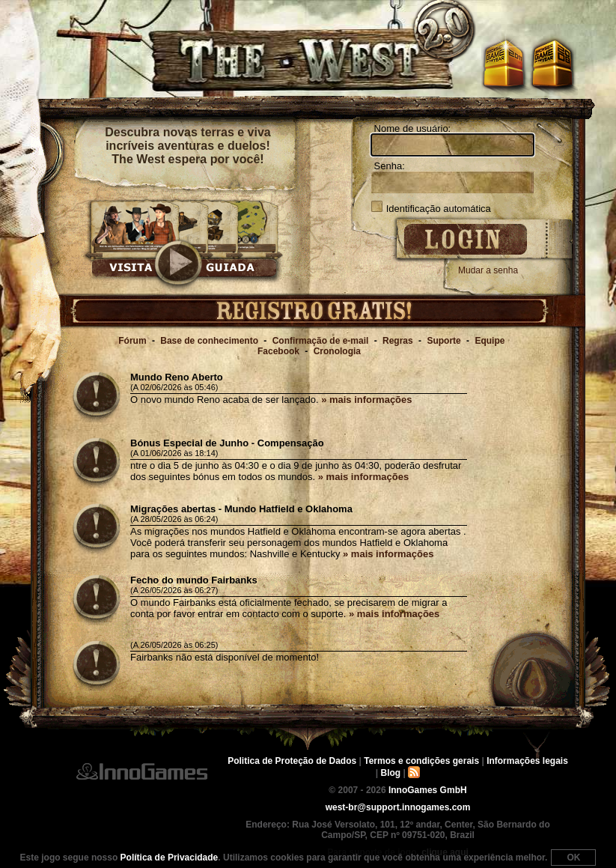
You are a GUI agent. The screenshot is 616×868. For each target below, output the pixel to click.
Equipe (490, 341)
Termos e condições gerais (421, 761)
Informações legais (527, 761)
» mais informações (366, 400)
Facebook (278, 351)
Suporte (443, 341)
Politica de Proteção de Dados (292, 761)
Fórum (132, 341)
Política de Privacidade (170, 858)
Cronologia (337, 351)
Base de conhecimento (209, 341)
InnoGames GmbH (142, 771)
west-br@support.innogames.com (398, 807)
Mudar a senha (488, 270)
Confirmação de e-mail (321, 341)
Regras (398, 341)
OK (573, 858)
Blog (391, 773)
